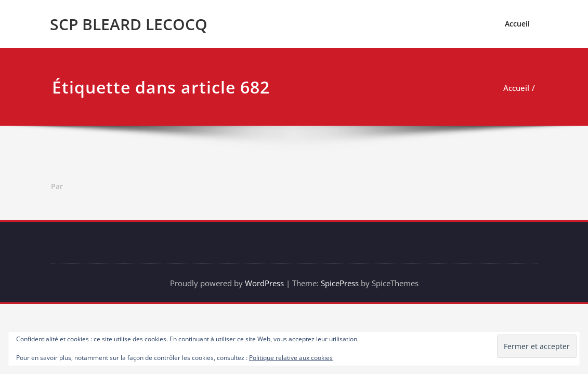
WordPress (264, 283)
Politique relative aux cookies (291, 358)
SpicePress (340, 283)
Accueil (517, 24)
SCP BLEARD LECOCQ (129, 24)
